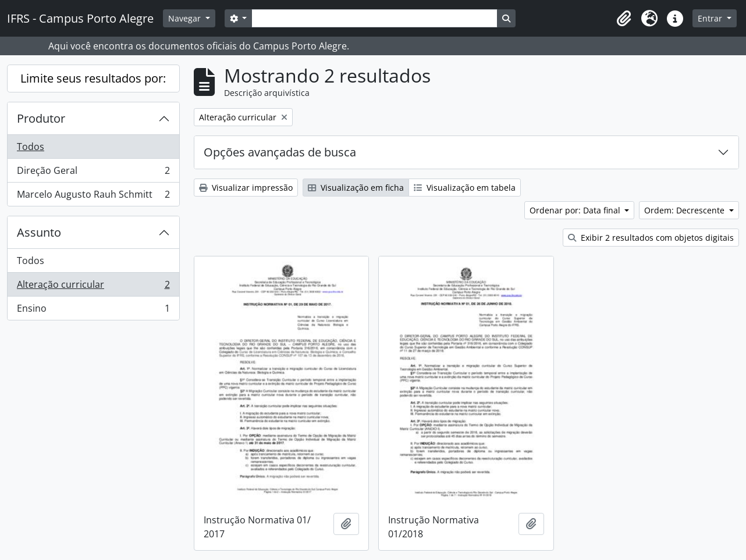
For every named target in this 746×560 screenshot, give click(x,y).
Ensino (93, 311)
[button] (624, 19)
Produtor (41, 118)
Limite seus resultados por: (93, 78)
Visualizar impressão (246, 188)
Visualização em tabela (465, 188)
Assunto (39, 232)
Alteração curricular (93, 287)
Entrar (711, 18)
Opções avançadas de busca (280, 152)
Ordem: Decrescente (685, 210)
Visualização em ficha (356, 188)
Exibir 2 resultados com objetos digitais (651, 238)
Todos (31, 147)
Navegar (186, 18)
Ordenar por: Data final (576, 210)
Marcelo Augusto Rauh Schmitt (93, 197)
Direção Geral (93, 173)
